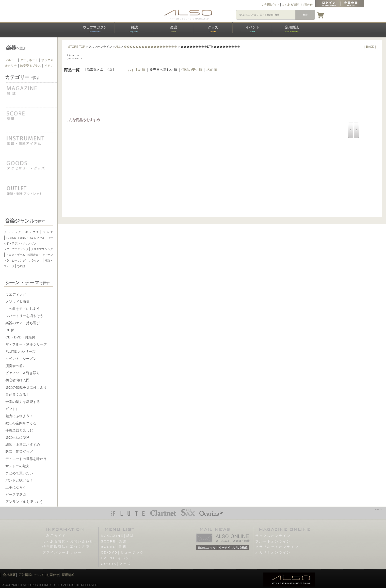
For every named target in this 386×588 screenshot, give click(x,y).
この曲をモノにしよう (23, 309)
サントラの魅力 (17, 466)
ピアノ (49, 66)
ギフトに (12, 409)
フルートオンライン (273, 541)
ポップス (32, 232)
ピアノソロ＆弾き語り (23, 373)
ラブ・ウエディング (16, 249)
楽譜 (174, 29)
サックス (47, 60)
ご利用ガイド (271, 5)
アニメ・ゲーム (16, 255)
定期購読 (291, 29)
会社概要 (9, 575)
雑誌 (134, 29)
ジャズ (48, 232)
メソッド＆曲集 (17, 302)
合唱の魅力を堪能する (23, 402)
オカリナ (11, 66)
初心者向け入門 (17, 380)
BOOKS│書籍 (114, 547)
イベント (252, 29)
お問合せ (307, 5)
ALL (118, 47)
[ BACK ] (370, 47)
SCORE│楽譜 (114, 541)
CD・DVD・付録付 (20, 337)
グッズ (213, 29)
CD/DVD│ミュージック (122, 552)
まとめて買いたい (19, 473)
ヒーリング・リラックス (27, 260)
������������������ (150, 47)
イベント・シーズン (21, 359)
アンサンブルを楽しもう (24, 502)
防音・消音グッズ (19, 452)
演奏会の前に (16, 366)
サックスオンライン (273, 536)
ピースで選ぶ (16, 494)
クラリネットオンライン (277, 547)
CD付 (10, 330)
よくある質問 (290, 5)
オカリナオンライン (273, 552)
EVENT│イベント (117, 558)
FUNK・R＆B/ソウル (32, 238)
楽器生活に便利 (17, 437)
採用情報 (68, 575)
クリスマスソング (42, 249)
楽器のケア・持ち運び (23, 323)
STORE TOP (77, 47)
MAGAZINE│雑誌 (118, 536)
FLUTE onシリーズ (20, 351)
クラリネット (29, 60)
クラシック (13, 232)
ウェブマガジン (95, 29)
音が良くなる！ (17, 395)
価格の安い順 (192, 70)
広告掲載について (31, 575)
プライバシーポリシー (62, 552)
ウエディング (16, 294)
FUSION (11, 238)
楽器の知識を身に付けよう (26, 387)
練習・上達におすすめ (23, 445)
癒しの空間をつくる (21, 423)
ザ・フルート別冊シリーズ (26, 344)
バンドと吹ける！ (19, 480)
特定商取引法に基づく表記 (66, 547)
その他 (21, 266)
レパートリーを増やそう (24, 316)
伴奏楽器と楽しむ (19, 430)
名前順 (212, 70)
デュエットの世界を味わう (26, 459)
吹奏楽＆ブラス (31, 66)
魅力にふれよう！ (19, 416)
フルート (11, 60)
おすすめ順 (136, 70)
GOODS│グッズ (116, 564)
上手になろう (16, 487)
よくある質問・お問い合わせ (68, 541)
